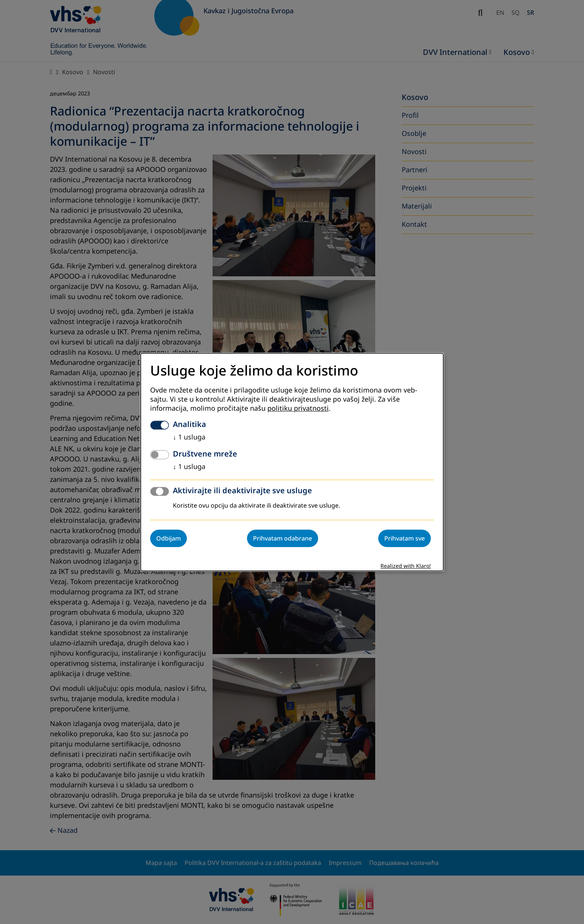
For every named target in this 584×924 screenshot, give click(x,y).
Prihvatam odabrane (283, 538)
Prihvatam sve (405, 538)
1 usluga (189, 437)
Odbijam (169, 538)
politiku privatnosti (298, 408)
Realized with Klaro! (406, 566)
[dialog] (292, 462)
